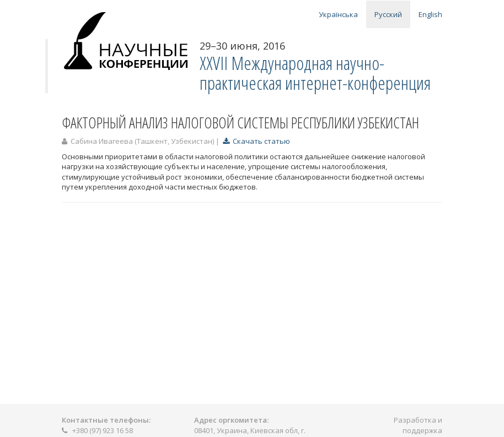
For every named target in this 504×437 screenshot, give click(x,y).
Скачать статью (256, 141)
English (430, 14)
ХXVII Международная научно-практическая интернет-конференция (315, 73)
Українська (338, 14)
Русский (388, 14)
